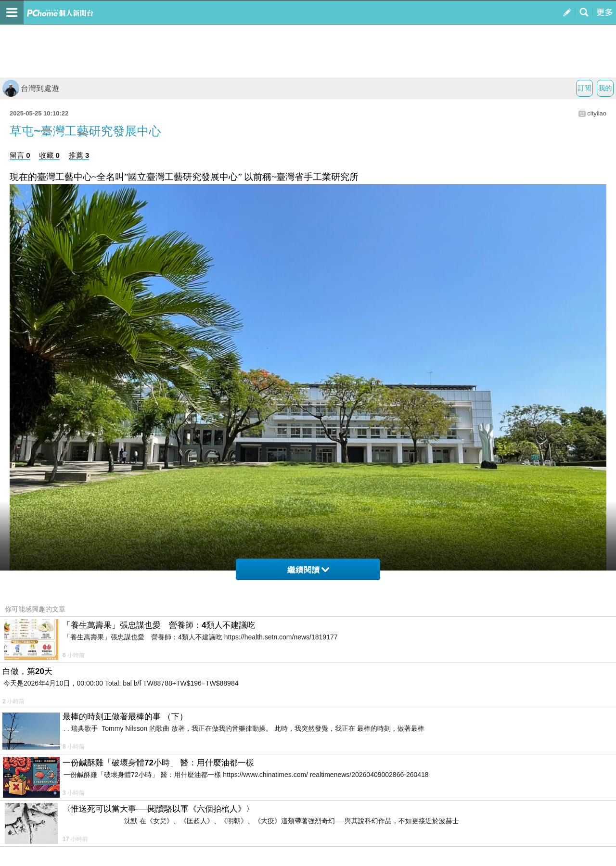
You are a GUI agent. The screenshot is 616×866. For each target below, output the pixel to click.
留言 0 (20, 155)
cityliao (597, 113)
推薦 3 (79, 155)
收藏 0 (49, 155)
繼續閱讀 (308, 570)
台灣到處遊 (31, 88)
